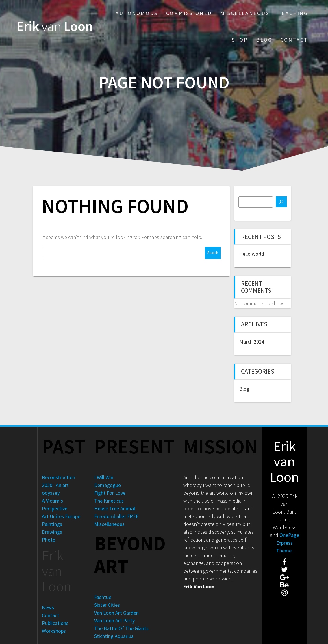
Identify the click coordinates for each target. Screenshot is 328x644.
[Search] (281, 202)
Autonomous (137, 13)
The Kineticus (109, 501)
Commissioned (189, 13)
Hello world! (253, 254)
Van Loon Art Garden (116, 613)
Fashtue (103, 597)
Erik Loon (55, 26)
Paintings (52, 524)
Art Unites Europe (61, 516)
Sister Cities (107, 605)
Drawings (52, 532)
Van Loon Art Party (114, 620)
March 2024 (252, 342)
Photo (49, 540)
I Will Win (104, 477)
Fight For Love (110, 493)
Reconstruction (59, 477)
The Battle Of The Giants (121, 628)
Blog (264, 40)
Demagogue (108, 485)
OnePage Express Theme (288, 543)
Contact (294, 40)
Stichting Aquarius (114, 636)
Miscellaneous (245, 13)
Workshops (54, 631)
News (48, 607)
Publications (55, 623)
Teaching (293, 13)
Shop (240, 40)
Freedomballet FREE (116, 516)
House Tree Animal (115, 508)
